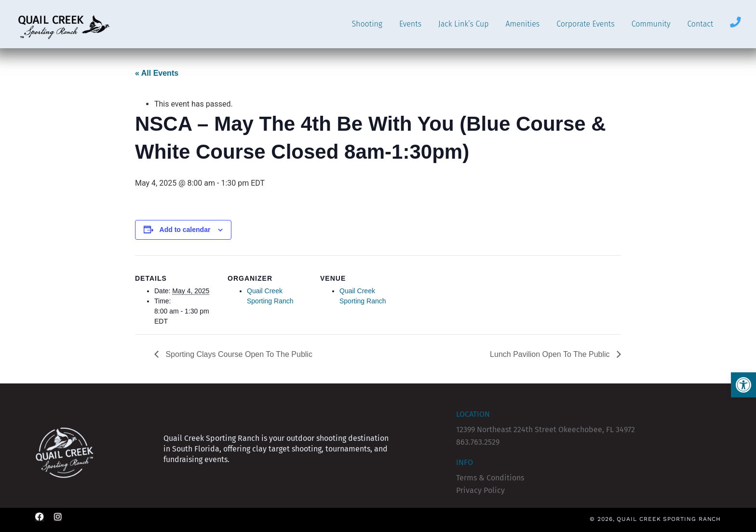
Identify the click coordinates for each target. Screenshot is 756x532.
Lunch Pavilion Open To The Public (551, 354)
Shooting (367, 24)
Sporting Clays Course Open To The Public (238, 354)
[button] (743, 385)
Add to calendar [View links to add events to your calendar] (185, 230)
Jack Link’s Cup (463, 24)
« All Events (157, 73)
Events (410, 24)
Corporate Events (585, 24)
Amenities (522, 24)
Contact (700, 24)
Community (651, 24)
